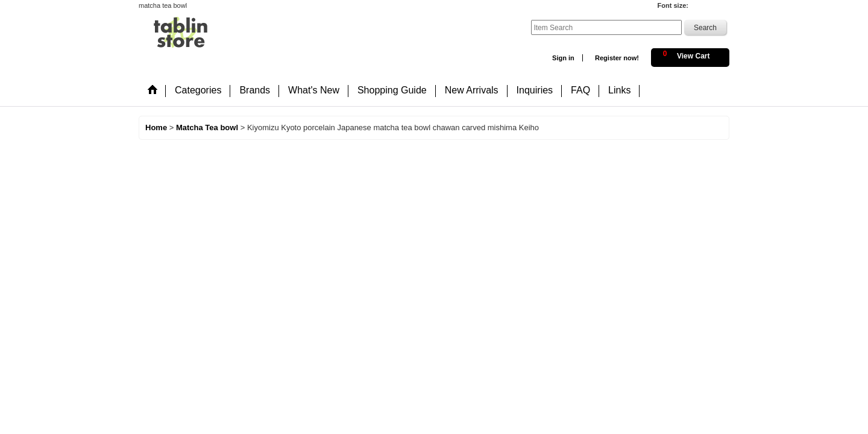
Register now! (617, 58)
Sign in (563, 58)
